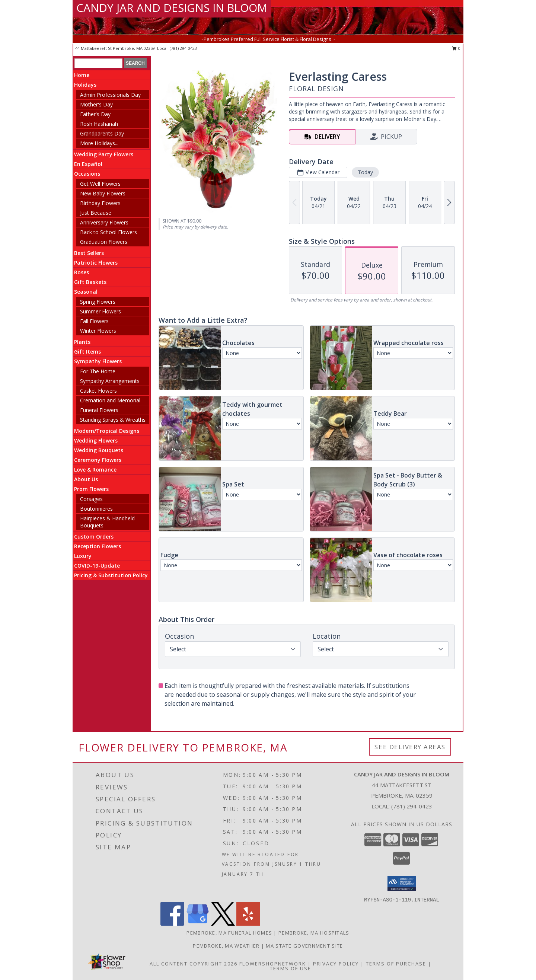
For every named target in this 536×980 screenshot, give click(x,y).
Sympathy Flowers (98, 361)
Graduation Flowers (104, 242)
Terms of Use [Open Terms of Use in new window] (291, 968)
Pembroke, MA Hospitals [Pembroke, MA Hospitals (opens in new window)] (314, 933)
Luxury (83, 556)
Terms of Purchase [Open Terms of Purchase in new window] (396, 964)
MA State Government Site (304, 946)
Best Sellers (89, 253)
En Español (88, 164)
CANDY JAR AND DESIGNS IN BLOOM (172, 8)
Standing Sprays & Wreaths (113, 420)
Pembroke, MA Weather (226, 946)
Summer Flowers (100, 311)
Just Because (96, 213)
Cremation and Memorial (110, 400)
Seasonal (86, 292)
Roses (82, 272)
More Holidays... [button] (99, 143)
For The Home (98, 371)
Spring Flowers (98, 302)
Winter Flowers (98, 331)
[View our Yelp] (248, 924)
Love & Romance (95, 470)
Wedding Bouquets (99, 450)
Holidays (85, 85)
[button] (402, 884)
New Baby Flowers (103, 193)
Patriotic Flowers (96, 263)
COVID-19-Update (97, 566)
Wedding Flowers (96, 440)
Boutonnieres (96, 509)
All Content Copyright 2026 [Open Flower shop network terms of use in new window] (194, 964)
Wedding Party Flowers (104, 154)
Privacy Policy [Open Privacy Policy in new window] (336, 964)
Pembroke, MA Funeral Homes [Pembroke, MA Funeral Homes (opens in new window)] (229, 933)
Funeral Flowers (99, 410)
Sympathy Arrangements (110, 381)
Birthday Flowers (100, 203)
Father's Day (95, 114)
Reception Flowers (98, 546)
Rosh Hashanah (99, 124)
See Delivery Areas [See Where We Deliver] (410, 747)
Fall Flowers (94, 321)
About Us (86, 479)
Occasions (87, 174)
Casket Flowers (98, 391)
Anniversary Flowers (104, 222)
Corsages (91, 499)
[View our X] (223, 924)
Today (365, 172)
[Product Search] (98, 63)
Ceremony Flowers (98, 460)
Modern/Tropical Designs (107, 431)
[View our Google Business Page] (198, 924)
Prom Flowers (91, 489)
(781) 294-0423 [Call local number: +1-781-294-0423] (183, 48)
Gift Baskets (90, 282)
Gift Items (87, 352)
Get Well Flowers (100, 184)
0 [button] (456, 48)
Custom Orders (94, 537)
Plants (82, 342)
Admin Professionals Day (110, 95)
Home (82, 75)
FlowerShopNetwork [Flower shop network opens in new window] (273, 964)
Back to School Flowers (109, 232)
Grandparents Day (102, 133)
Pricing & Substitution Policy (111, 575)
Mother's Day (96, 104)
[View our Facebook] (172, 924)
